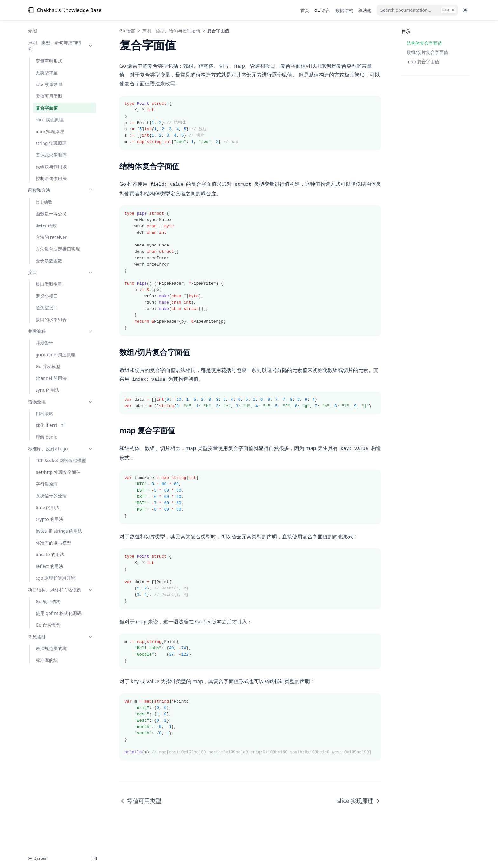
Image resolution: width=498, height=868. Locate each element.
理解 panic (46, 437)
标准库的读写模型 (53, 543)
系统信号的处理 (51, 496)
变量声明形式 (49, 61)
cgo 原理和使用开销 (55, 578)
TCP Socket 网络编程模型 (61, 460)
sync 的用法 (47, 390)
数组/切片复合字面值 (427, 52)
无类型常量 (47, 73)
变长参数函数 (49, 261)
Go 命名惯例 (48, 625)
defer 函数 (46, 225)
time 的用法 (47, 507)
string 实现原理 (51, 143)
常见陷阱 (59, 637)
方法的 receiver (51, 237)
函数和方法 (59, 190)
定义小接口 (47, 296)
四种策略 (44, 413)
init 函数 (44, 202)
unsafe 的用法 (50, 554)
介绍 (32, 31)
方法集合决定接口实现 (58, 249)
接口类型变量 (49, 284)
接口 (59, 272)
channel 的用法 (51, 378)
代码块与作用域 (51, 167)
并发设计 (44, 343)
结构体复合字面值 (424, 43)
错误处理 (59, 402)
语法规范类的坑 (51, 648)
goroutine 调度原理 (55, 355)
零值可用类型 (49, 96)
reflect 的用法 (49, 566)
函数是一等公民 (51, 214)
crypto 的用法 (49, 519)
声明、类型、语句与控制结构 (59, 46)
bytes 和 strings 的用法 (59, 531)
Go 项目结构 (48, 601)
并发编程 (59, 331)
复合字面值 (47, 108)
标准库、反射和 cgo (59, 449)
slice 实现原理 (50, 120)
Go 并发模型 (48, 366)
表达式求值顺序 (51, 155)
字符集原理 (47, 484)
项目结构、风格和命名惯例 (59, 590)
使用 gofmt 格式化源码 (59, 613)
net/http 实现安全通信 (58, 472)
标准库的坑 (47, 660)
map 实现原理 (50, 131)
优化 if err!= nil (50, 425)
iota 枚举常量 (49, 84)
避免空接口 (47, 308)
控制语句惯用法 (51, 178)
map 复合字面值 (423, 61)
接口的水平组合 (51, 319)
